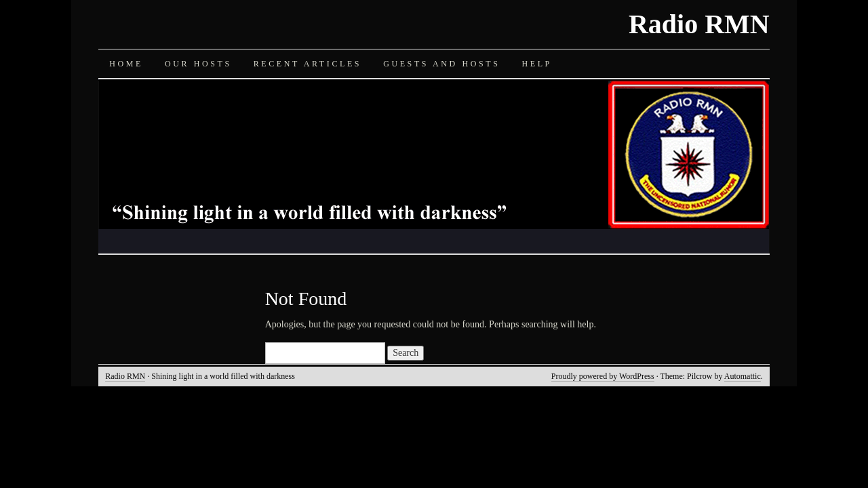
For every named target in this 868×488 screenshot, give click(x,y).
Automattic (743, 376)
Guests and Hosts (441, 64)
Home (126, 64)
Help (536, 64)
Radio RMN (699, 24)
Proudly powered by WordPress (603, 376)
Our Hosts (198, 64)
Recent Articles (308, 64)
